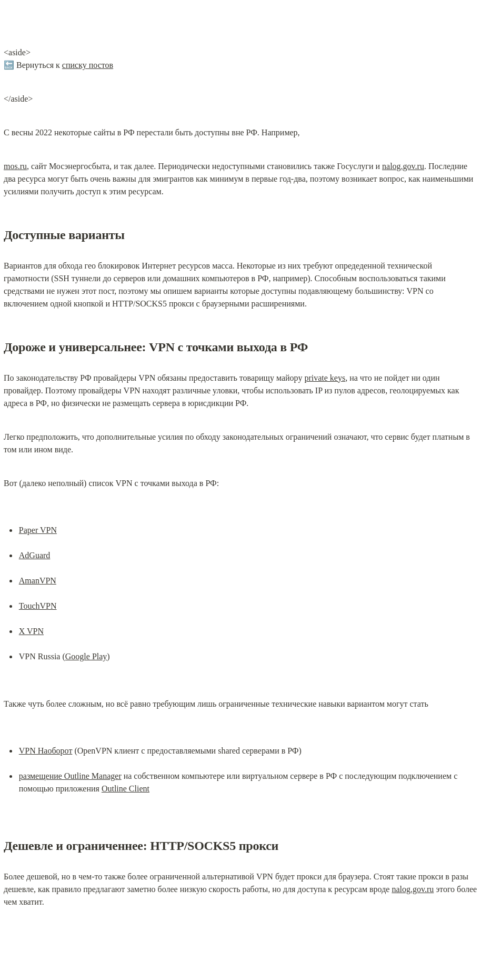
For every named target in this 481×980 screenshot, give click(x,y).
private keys (325, 378)
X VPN (31, 631)
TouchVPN (38, 606)
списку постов (88, 65)
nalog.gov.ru (403, 166)
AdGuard (35, 555)
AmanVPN (38, 581)
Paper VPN (38, 530)
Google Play (86, 656)
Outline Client (126, 789)
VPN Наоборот (46, 751)
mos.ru (15, 166)
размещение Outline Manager (70, 776)
